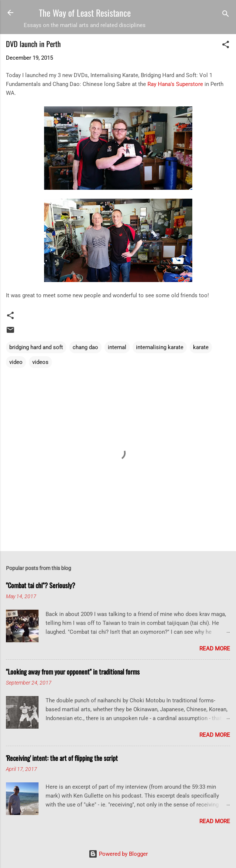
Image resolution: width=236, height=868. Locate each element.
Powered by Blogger (118, 854)
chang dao (85, 347)
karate (201, 347)
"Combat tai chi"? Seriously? (41, 585)
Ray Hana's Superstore (175, 84)
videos (40, 362)
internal (117, 347)
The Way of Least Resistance (85, 13)
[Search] (226, 15)
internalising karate (160, 347)
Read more (215, 649)
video (16, 362)
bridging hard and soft (36, 347)
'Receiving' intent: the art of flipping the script (62, 758)
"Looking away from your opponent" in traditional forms (73, 672)
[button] (226, 46)
